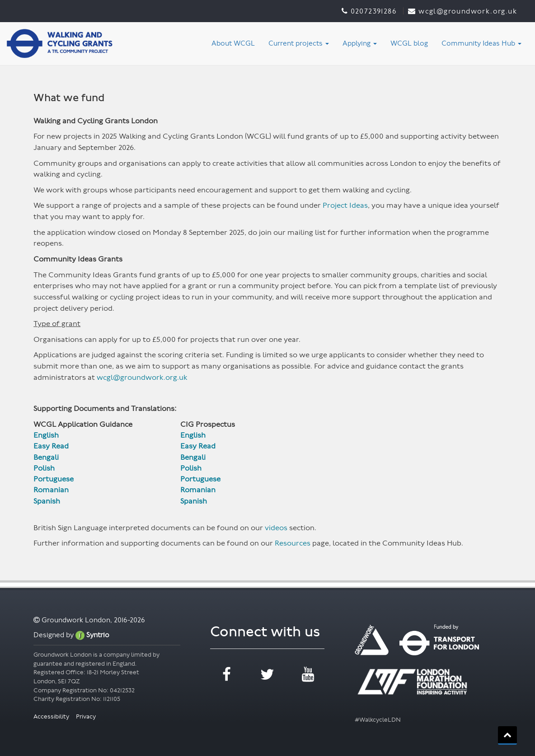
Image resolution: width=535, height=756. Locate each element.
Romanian (51, 490)
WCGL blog (409, 43)
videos (276, 528)
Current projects (299, 43)
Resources (293, 543)
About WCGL (233, 43)
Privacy (86, 716)
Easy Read (51, 446)
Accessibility (52, 716)
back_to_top (507, 735)
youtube (308, 674)
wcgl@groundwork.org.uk (142, 377)
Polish (45, 468)
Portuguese (54, 479)
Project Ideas (345, 205)
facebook (227, 674)
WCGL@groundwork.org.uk (468, 11)
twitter (267, 674)
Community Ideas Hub (481, 43)
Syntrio (92, 635)
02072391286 (373, 11)
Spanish (47, 501)
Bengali (47, 457)
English (46, 435)
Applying (360, 43)
